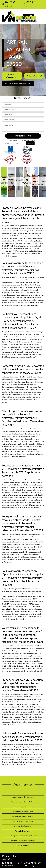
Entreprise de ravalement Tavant (23, 797)
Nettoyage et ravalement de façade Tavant (23, 836)
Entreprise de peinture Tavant (23, 807)
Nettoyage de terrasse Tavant (23, 821)
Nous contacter (34, 76)
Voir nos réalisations (12, 76)
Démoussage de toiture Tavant (23, 812)
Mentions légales (31, 866)
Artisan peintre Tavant (23, 845)
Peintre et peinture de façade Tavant (23, 802)
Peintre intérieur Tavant (23, 831)
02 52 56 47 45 (9, 4)
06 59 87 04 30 (30, 4)
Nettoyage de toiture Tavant (23, 826)
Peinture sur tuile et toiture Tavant (23, 841)
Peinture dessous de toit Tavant (23, 816)
